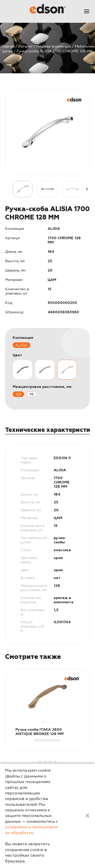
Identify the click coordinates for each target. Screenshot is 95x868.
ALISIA (22, 345)
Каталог (25, 46)
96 (32, 394)
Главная (7, 46)
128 (18, 394)
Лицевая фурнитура (53, 46)
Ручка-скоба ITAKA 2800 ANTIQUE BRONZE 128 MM (40, 732)
